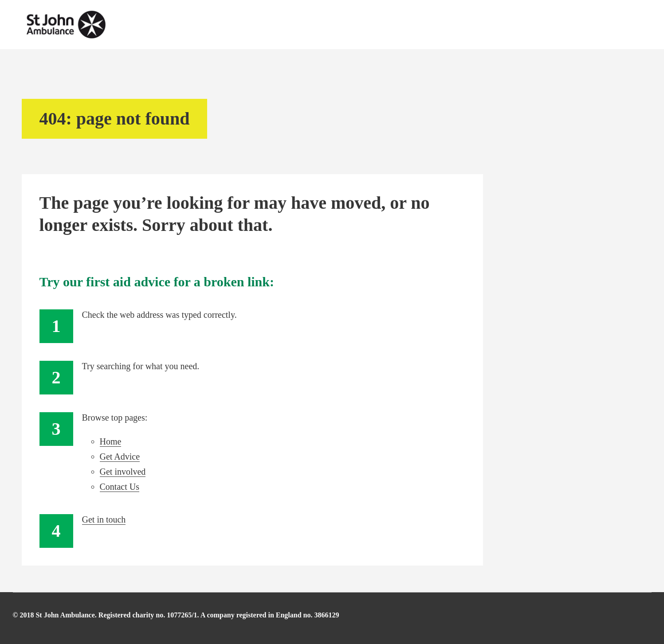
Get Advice (120, 457)
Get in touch (104, 519)
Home (111, 441)
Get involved (123, 472)
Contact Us (120, 487)
